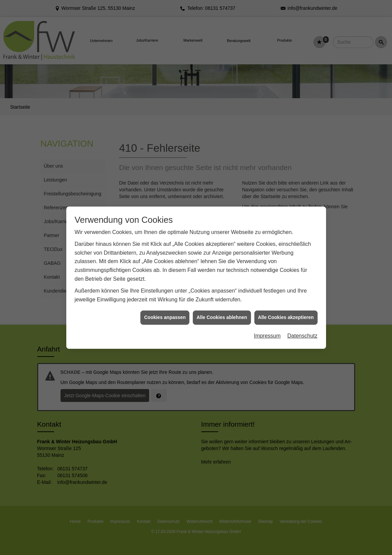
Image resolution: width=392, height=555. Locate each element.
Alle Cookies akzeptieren (286, 313)
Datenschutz (303, 332)
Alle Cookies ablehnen (222, 313)
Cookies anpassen (165, 313)
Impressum (267, 332)
